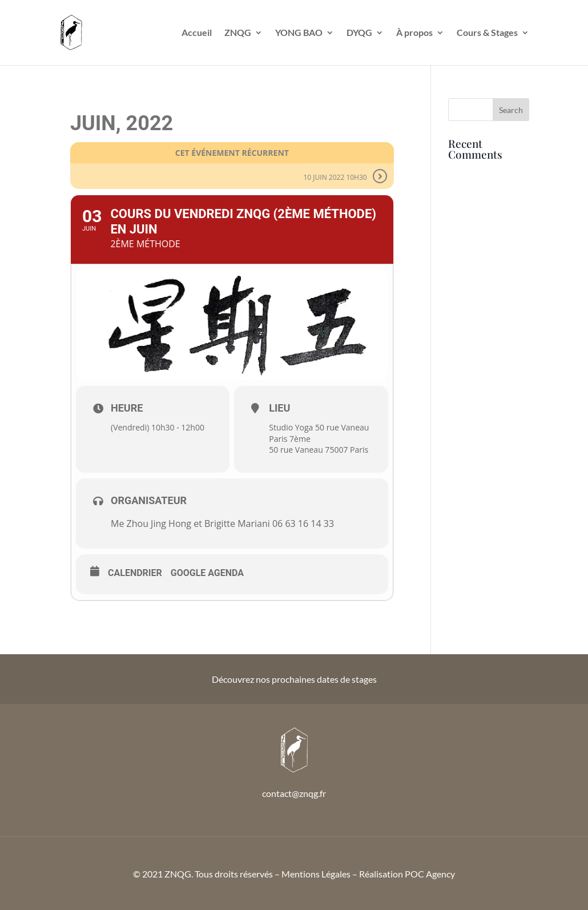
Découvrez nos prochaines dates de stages (294, 679)
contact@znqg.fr (294, 793)
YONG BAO (299, 33)
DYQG (359, 33)
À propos (414, 33)
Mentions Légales (316, 874)
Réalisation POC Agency (407, 874)
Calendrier (135, 573)
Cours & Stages (487, 33)
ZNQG (238, 33)
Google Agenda (207, 573)
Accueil (197, 33)
